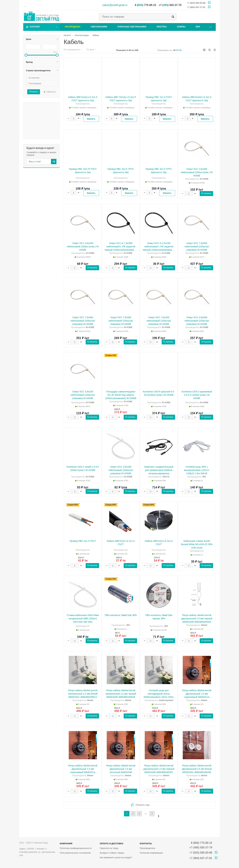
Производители (147, 848)
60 (177, 50)
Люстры (162, 27)
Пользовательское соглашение (75, 853)
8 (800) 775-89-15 (201, 843)
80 (180, 50)
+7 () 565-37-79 (170, 5)
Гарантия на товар (109, 848)
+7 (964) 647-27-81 (196, 7)
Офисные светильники (132, 27)
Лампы (181, 27)
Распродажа (73, 27)
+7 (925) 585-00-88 (196, 3)
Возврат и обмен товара (112, 853)
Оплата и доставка (112, 844)
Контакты (146, 844)
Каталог (35, 27)
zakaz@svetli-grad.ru (115, 5)
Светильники (99, 27)
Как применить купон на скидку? (116, 857)
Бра (198, 27)
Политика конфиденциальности (76, 848)
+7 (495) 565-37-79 (201, 847)
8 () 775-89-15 (145, 5)
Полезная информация (151, 853)
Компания (66, 844)
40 (174, 50)
